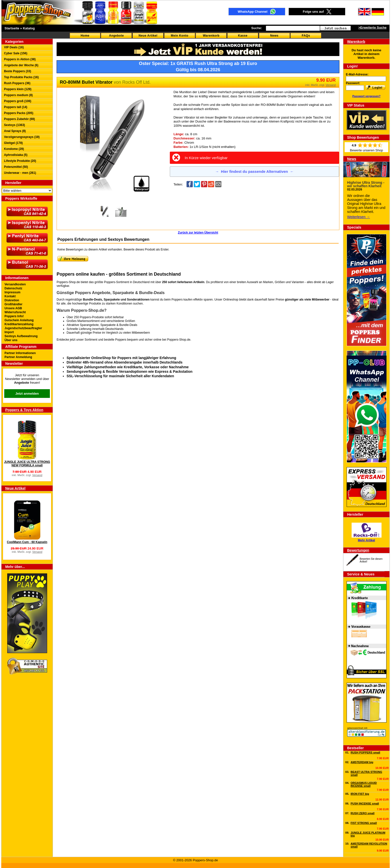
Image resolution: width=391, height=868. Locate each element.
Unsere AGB (13, 308)
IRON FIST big (360, 794)
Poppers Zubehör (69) (19, 119)
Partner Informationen (20, 353)
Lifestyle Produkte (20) (20, 161)
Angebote (116, 36)
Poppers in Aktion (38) (20, 59)
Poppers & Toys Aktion (24, 410)
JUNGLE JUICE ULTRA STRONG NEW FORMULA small (27, 464)
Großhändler (13, 304)
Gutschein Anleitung (19, 320)
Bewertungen (358, 550)
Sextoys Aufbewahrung (21, 336)
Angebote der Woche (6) (21, 65)
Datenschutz (13, 288)
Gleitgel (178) (13, 143)
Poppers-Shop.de (179, 340)
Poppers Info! (14, 316)
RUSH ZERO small (363, 813)
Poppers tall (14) (16, 107)
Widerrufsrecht (15, 312)
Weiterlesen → (359, 217)
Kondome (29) (14, 149)
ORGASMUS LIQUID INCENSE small (364, 784)
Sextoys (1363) (14, 125)
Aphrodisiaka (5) (16, 155)
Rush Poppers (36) (17, 83)
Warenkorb (211, 36)
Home (85, 36)
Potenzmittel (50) (16, 167)
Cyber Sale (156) (16, 53)
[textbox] (293, 28)
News (274, 36)
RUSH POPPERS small (365, 752)
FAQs (306, 36)
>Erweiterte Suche (372, 28)
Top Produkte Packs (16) (21, 77)
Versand (37, 475)
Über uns (11, 340)
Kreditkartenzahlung (19, 324)
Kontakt (10, 296)
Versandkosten (15, 284)
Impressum (12, 292)
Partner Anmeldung (18, 357)
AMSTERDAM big (362, 762)
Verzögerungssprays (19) (22, 137)
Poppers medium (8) (18, 95)
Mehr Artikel (366, 540)
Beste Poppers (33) (18, 71)
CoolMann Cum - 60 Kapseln (27, 542)
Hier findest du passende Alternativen (254, 171)
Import (9, 332)
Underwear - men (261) (20, 173)
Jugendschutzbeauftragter (23, 328)
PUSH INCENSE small (365, 804)
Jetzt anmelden (27, 394)
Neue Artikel (148, 36)
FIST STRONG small (364, 823)
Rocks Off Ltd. (136, 82)
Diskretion (12, 300)
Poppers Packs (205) (19, 113)
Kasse (243, 36)
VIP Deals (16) (14, 47)
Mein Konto (180, 36)
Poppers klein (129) (18, 89)
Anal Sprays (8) (15, 131)
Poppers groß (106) (18, 101)
